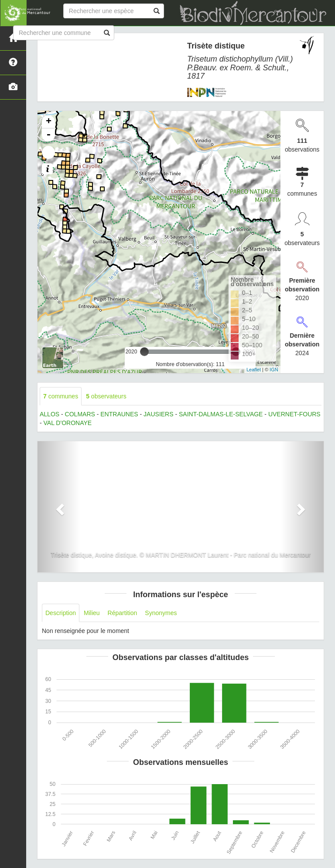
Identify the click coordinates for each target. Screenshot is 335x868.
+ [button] (49, 122)
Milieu (92, 613)
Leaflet (254, 370)
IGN (274, 370)
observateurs (106, 396)
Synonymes (161, 613)
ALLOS (50, 414)
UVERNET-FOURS (294, 414)
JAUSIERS (158, 414)
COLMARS (80, 414)
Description (61, 613)
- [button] (48, 135)
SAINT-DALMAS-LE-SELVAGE (221, 414)
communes (61, 396)
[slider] (144, 352)
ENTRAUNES (119, 414)
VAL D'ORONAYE (68, 423)
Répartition (123, 613)
